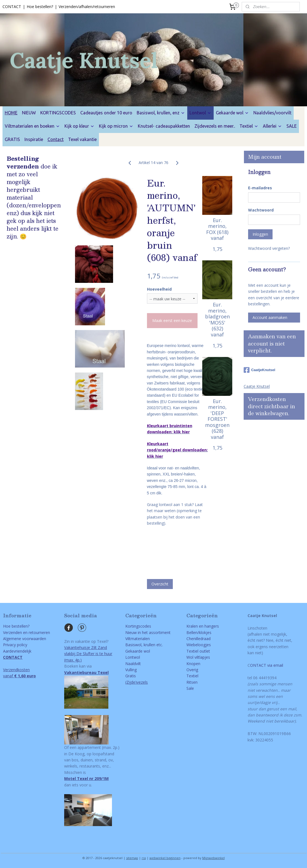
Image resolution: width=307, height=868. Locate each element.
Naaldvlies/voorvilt (272, 113)
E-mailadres (260, 188)
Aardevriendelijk (17, 651)
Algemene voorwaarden (25, 639)
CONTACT (12, 7)
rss (144, 858)
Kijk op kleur (79, 126)
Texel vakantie (82, 139)
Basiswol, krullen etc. (144, 645)
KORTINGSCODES (58, 113)
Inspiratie (34, 139)
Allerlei (272, 126)
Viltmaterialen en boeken (32, 126)
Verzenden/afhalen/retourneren (87, 7)
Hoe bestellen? (40, 7)
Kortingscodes (138, 626)
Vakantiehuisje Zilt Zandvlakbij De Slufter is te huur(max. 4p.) (88, 654)
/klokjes (204, 632)
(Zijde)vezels (137, 682)
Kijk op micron (116, 126)
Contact (56, 139)
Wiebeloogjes (199, 645)
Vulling (131, 670)
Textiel (249, 126)
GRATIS (12, 139)
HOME (11, 113)
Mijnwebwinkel (214, 858)
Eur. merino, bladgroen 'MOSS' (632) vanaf (217, 320)
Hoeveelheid (159, 289)
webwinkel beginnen (165, 858)
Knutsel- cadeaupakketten (164, 126)
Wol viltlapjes (198, 657)
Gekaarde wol (232, 113)
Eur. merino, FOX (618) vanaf (217, 229)
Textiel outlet (198, 651)
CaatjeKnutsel (259, 370)
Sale (190, 688)
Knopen (193, 664)
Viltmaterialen (138, 639)
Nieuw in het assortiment (148, 632)
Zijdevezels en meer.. (215, 126)
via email (275, 665)
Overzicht (160, 584)
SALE (292, 126)
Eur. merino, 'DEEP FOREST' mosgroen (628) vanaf (217, 419)
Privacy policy (15, 645)
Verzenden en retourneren (27, 632)
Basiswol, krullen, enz (161, 113)
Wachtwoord (261, 210)
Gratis (131, 676)
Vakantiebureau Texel (86, 672)
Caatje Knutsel (257, 386)
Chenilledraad (199, 639)
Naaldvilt (133, 664)
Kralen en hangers (203, 626)
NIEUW (29, 113)
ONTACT (258, 665)
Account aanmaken (270, 317)
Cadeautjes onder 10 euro (106, 113)
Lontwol (200, 113)
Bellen (192, 632)
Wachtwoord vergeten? (269, 248)
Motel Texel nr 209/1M (86, 778)
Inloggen (260, 234)
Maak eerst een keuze (172, 320)
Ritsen (192, 682)
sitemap (132, 858)
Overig (192, 670)
